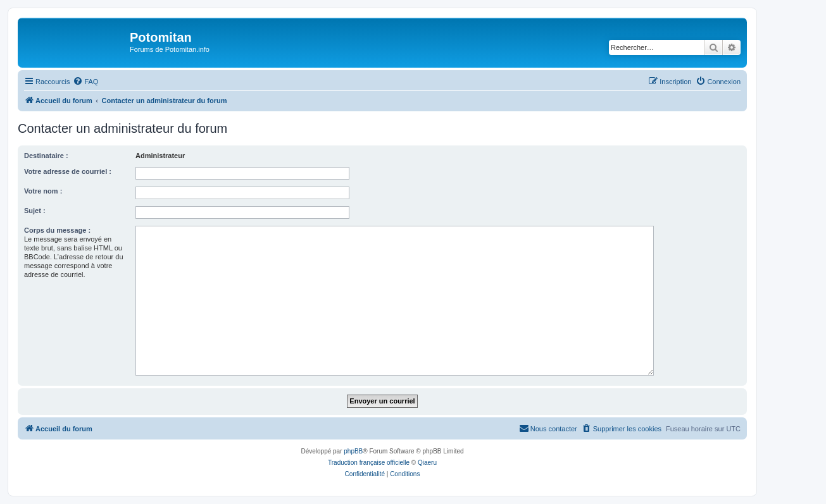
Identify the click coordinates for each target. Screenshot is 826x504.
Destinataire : (46, 156)
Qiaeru (427, 463)
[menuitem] (85, 82)
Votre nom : (43, 191)
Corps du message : (57, 230)
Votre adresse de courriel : (68, 171)
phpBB (353, 451)
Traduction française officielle (369, 463)
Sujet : (35, 211)
